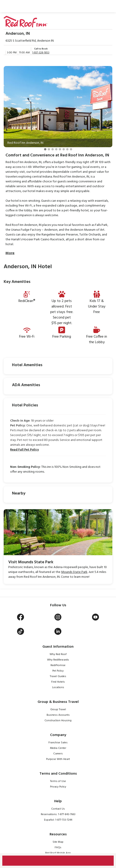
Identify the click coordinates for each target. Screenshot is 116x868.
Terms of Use (58, 781)
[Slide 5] (60, 149)
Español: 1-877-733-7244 (58, 820)
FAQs (58, 848)
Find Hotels (58, 682)
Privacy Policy (58, 787)
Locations (58, 687)
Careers (58, 754)
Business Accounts (58, 715)
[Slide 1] (45, 149)
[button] (9, 112)
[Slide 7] (67, 149)
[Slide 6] (64, 149)
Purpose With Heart (58, 759)
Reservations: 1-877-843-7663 (58, 814)
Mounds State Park (74, 572)
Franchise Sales (58, 743)
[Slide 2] (49, 149)
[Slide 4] (56, 149)
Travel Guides (58, 676)
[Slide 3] (53, 149)
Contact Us (58, 809)
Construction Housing (58, 721)
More (10, 253)
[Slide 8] (71, 149)
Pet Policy (58, 671)
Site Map (58, 842)
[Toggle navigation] (108, 6)
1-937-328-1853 (41, 53)
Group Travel (58, 710)
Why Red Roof (58, 654)
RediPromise (58, 665)
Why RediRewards (58, 660)
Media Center (58, 748)
